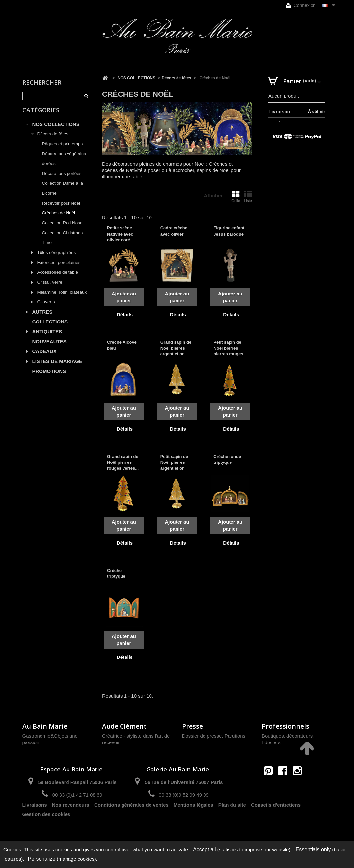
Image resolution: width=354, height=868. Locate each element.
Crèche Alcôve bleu (122, 345)
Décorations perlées (62, 178)
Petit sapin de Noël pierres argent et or (174, 462)
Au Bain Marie (45, 726)
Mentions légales (193, 818)
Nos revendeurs (71, 818)
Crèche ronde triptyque (227, 459)
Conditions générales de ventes (131, 818)
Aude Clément (124, 726)
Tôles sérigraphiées (57, 257)
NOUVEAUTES (49, 346)
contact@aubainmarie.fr (285, 785)
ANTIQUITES (47, 336)
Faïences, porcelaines (59, 267)
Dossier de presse (202, 736)
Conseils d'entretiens (276, 818)
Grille (236, 196)
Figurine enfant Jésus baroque (229, 231)
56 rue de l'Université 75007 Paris (184, 782)
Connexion (301, 5)
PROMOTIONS (49, 376)
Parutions (235, 736)
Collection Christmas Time (63, 243)
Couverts (46, 307)
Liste (248, 196)
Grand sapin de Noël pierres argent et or (176, 348)
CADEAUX (44, 356)
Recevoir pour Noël (61, 208)
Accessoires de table (58, 277)
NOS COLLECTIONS (56, 129)
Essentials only (313, 849)
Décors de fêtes (53, 139)
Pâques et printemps (63, 149)
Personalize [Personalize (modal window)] (42, 859)
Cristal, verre (50, 287)
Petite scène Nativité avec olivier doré (120, 234)
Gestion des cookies (46, 827)
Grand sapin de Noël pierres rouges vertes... (123, 462)
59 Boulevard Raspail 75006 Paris (77, 782)
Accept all (204, 849)
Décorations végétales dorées (64, 164)
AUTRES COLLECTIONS (50, 322)
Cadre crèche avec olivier (174, 231)
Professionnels (286, 726)
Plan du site (232, 818)
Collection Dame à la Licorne (63, 193)
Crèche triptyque (116, 573)
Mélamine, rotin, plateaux (62, 297)
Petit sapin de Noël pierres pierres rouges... (230, 348)
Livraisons (35, 818)
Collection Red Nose (62, 228)
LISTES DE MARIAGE (57, 366)
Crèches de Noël (59, 218)
